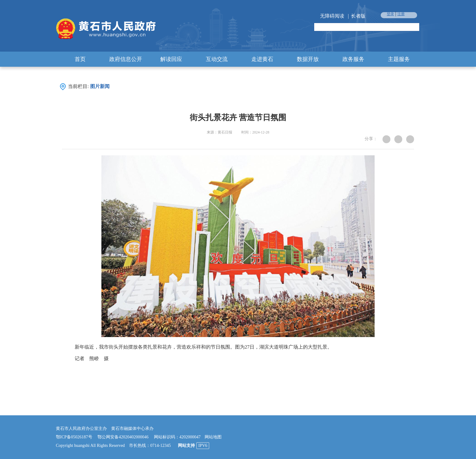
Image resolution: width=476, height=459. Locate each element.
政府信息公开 (126, 59)
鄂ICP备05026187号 (74, 437)
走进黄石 (262, 59)
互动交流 (217, 59)
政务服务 (353, 59)
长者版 (358, 16)
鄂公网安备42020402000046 (123, 437)
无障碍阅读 (332, 16)
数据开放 (308, 59)
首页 (80, 59)
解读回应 (171, 59)
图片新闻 (100, 86)
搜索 (415, 27)
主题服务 (399, 59)
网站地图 (213, 437)
